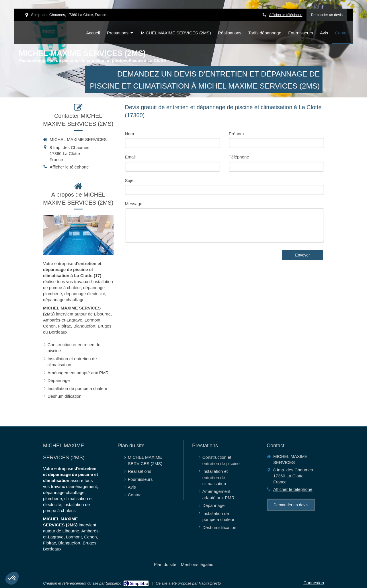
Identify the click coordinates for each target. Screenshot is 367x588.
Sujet (130, 180)
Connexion (314, 583)
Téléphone (239, 157)
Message (134, 204)
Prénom (236, 134)
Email (130, 157)
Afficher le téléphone (286, 15)
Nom (130, 134)
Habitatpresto (210, 583)
